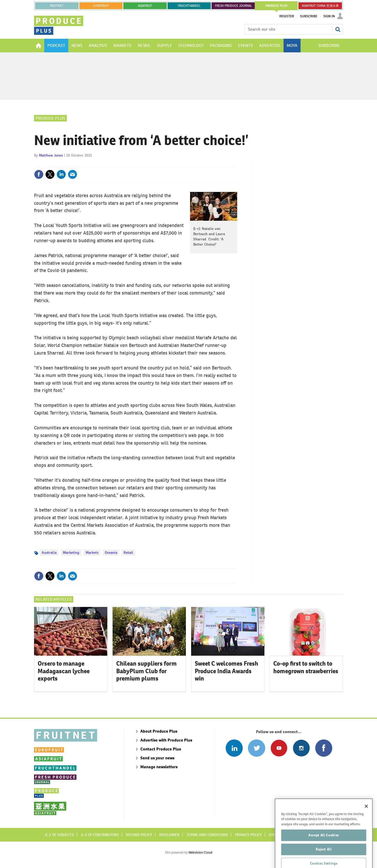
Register (287, 16)
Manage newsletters (159, 767)
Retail (128, 552)
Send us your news (157, 758)
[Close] (366, 819)
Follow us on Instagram (301, 748)
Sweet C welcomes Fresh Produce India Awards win (226, 671)
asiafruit (145, 6)
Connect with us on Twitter (256, 748)
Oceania (111, 552)
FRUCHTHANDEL (189, 6)
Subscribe (309, 16)
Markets (92, 552)
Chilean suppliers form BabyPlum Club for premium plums (146, 671)
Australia (49, 552)
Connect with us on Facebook (324, 748)
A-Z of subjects (59, 835)
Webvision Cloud (200, 852)
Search (338, 29)
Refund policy (139, 835)
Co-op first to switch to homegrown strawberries (306, 667)
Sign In (329, 16)
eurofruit (101, 6)
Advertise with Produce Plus (166, 740)
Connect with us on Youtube (279, 748)
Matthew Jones (51, 155)
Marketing (71, 552)
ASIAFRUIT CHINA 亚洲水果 (320, 6)
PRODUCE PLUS (276, 6)
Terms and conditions (207, 835)
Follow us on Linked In (234, 748)
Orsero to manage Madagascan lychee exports (64, 671)
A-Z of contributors (100, 835)
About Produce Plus (159, 731)
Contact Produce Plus (161, 749)
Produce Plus (50, 118)
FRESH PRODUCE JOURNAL (233, 6)
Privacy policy (248, 835)
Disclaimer (169, 835)
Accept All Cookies (324, 848)
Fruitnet (57, 6)
